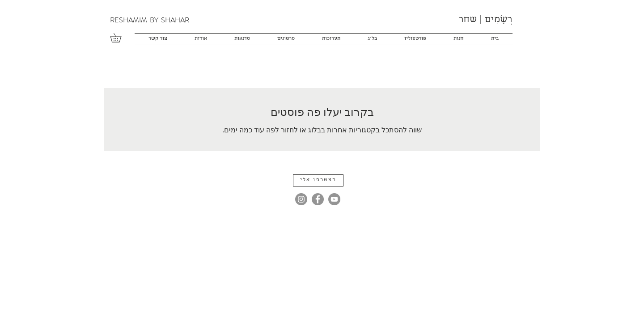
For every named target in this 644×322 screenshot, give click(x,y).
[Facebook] (318, 199)
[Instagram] (301, 199)
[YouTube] (334, 199)
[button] (120, 38)
